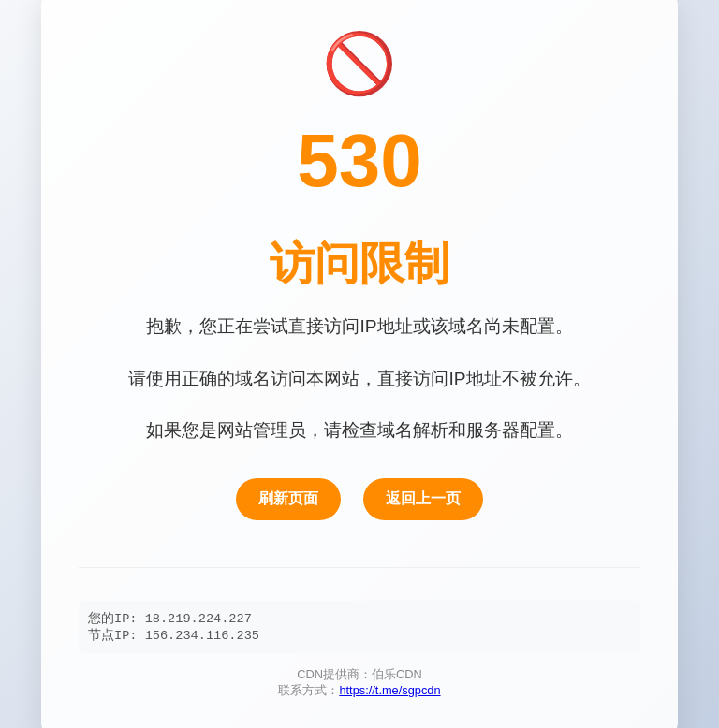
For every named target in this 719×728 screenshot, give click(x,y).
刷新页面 (288, 497)
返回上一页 (423, 497)
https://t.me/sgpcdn (389, 693)
